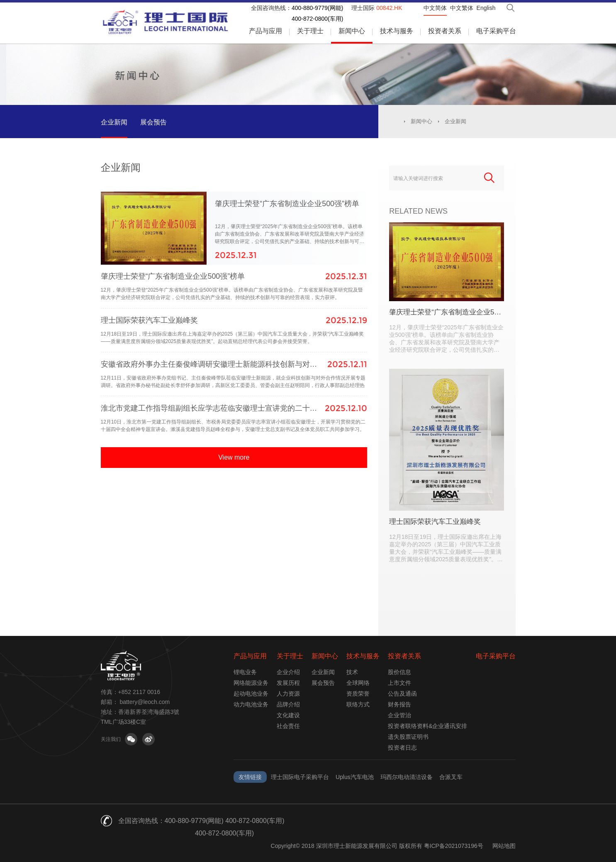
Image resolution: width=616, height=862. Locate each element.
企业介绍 (288, 672)
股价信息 (399, 672)
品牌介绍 (288, 704)
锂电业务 (245, 672)
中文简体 (435, 8)
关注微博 (149, 739)
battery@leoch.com (145, 702)
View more (234, 491)
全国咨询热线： (271, 8)
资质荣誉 (358, 694)
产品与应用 (265, 31)
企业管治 (399, 715)
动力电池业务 (251, 704)
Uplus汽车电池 (355, 777)
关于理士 (310, 31)
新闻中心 (352, 31)
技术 (352, 672)
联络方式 (358, 704)
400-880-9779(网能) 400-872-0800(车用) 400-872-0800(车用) (225, 827)
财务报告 (399, 704)
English (486, 8)
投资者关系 (445, 31)
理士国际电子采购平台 (300, 777)
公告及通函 (402, 694)
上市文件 (399, 683)
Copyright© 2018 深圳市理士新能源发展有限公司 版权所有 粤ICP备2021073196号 (377, 846)
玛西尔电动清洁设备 (407, 777)
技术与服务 (397, 31)
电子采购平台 (496, 31)
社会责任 (288, 726)
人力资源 (288, 694)
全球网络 (358, 683)
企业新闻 (114, 122)
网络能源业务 (251, 683)
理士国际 (377, 8)
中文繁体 (462, 8)
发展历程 (288, 683)
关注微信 (131, 739)
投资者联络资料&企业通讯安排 (427, 726)
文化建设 (288, 715)
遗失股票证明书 (408, 737)
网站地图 (504, 846)
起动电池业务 (251, 694)
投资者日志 (402, 748)
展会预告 (153, 122)
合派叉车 (451, 777)
